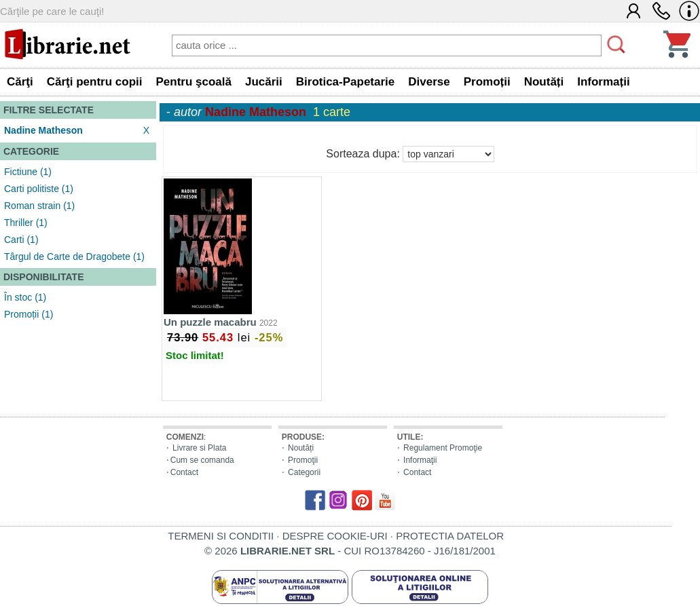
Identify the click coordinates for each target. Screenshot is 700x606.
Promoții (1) (29, 314)
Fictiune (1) (28, 172)
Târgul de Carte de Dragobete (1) (74, 257)
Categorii (304, 472)
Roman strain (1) (39, 206)
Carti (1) (21, 240)
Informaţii (420, 460)
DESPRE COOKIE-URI (335, 536)
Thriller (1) (26, 223)
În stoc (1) (25, 297)
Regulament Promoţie (443, 448)
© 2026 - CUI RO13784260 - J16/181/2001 (350, 551)
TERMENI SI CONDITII (221, 536)
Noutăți (301, 448)
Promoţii (303, 460)
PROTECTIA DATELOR (450, 536)
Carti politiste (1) (39, 189)
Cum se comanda (202, 460)
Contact (184, 472)
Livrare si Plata (199, 448)
